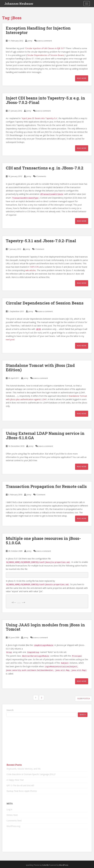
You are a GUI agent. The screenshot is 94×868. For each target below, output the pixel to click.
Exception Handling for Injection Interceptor (38, 30)
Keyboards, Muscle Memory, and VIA (24, 769)
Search (10, 710)
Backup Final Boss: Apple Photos (22, 791)
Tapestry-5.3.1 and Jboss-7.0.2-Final (41, 241)
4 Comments (41, 176)
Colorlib (45, 865)
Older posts (83, 698)
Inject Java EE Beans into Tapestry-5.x (39, 118)
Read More (82, 78)
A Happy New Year (15, 780)
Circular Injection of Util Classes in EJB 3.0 (45, 48)
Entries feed (12, 815)
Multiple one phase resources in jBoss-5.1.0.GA (43, 541)
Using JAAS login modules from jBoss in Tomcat (45, 627)
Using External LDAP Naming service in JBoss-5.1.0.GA (45, 435)
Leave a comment (44, 41)
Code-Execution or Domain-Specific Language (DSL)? (31, 774)
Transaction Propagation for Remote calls (46, 486)
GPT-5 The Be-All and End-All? (20, 785)
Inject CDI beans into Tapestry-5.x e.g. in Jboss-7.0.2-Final (45, 100)
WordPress (64, 865)
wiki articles (31, 270)
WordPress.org (13, 826)
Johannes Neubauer (19, 4)
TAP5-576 (34, 267)
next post (10, 340)
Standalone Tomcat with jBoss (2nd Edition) (40, 368)
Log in (9, 809)
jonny (30, 41)
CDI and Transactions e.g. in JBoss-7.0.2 (45, 168)
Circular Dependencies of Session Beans (45, 55)
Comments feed (14, 821)
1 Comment (39, 249)
